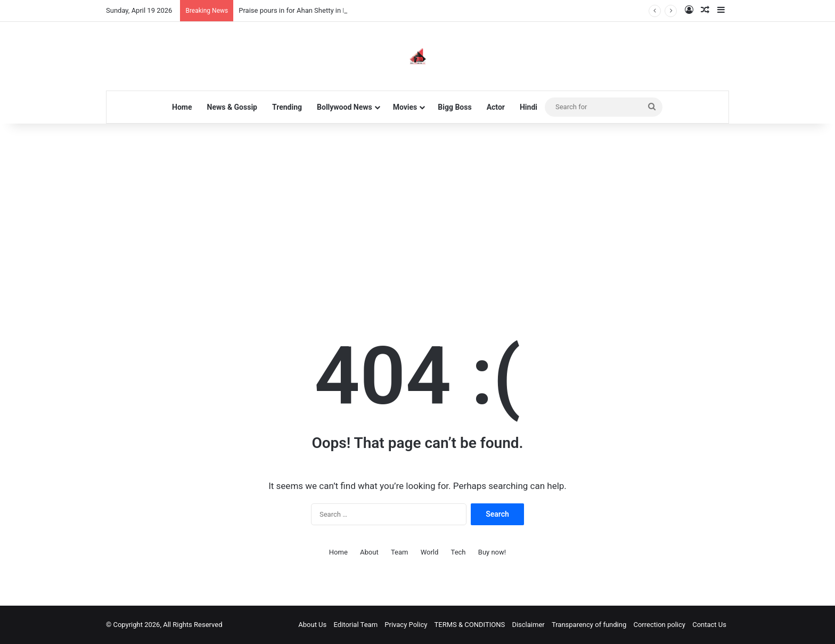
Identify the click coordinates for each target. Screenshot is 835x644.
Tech (459, 552)
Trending (287, 107)
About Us (312, 625)
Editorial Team (356, 625)
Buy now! (492, 552)
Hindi (529, 107)
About (369, 552)
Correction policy (659, 625)
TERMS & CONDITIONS (470, 625)
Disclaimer (528, 625)
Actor (496, 107)
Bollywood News (345, 107)
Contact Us (709, 625)
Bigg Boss (455, 107)
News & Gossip (232, 107)
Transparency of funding (589, 625)
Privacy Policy (406, 625)
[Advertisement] (418, 214)
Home (182, 107)
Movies (405, 107)
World (430, 552)
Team (400, 552)
